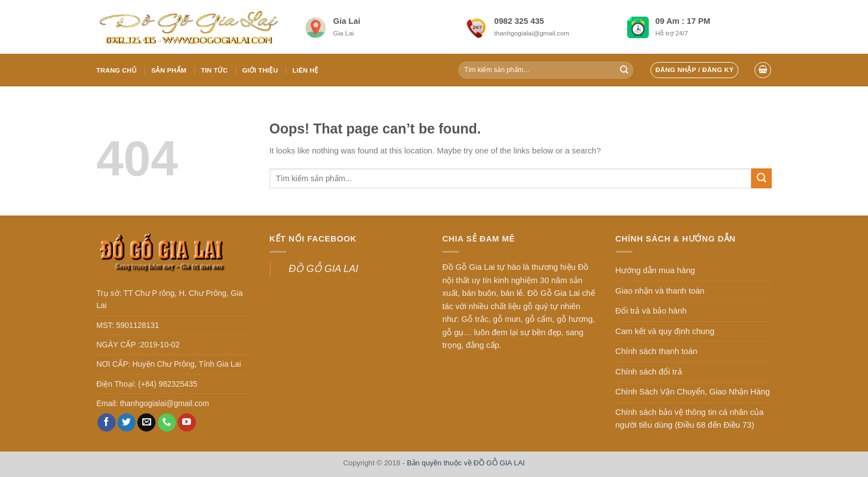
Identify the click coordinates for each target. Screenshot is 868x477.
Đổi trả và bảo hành (651, 311)
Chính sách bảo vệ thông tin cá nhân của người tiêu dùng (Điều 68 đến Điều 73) (690, 419)
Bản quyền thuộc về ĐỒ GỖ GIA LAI (466, 463)
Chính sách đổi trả (649, 372)
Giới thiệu (260, 70)
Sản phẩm (169, 70)
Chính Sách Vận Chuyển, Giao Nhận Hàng (693, 392)
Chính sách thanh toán (657, 351)
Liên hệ (305, 70)
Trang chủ (117, 70)
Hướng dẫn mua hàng (655, 270)
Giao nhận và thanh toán (660, 291)
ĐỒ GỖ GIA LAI (324, 269)
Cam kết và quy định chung (665, 331)
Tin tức (215, 70)
